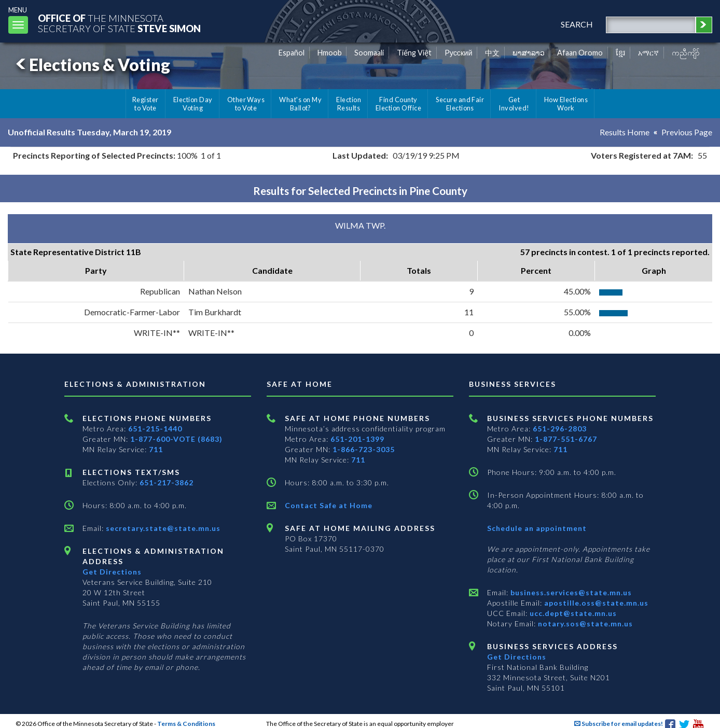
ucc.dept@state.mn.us (572, 613)
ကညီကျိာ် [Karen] (686, 53)
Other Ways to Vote (246, 104)
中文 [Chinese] (492, 53)
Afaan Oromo (580, 53)
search (577, 24)
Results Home (625, 132)
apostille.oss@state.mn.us (595, 603)
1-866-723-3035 (364, 449)
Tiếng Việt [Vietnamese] (414, 53)
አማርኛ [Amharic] (648, 53)
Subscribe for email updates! (619, 724)
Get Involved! (514, 104)
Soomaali (369, 53)
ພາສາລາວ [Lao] (529, 53)
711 (156, 449)
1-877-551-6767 (566, 439)
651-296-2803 (560, 429)
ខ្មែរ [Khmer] (621, 53)
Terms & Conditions (186, 724)
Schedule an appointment (537, 528)
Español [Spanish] (292, 53)
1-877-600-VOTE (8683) (176, 439)
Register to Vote (146, 104)
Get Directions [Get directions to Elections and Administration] (112, 572)
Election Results (349, 104)
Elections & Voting (91, 65)
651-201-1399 (357, 439)
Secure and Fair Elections (460, 104)
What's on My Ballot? (300, 104)
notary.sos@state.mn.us (584, 624)
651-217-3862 (167, 482)
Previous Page (687, 132)
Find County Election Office (398, 104)
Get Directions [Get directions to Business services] (517, 657)
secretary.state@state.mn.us (162, 528)
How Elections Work (566, 104)
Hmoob (330, 53)
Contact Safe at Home (329, 505)
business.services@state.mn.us (570, 592)
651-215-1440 (155, 429)
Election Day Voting (193, 104)
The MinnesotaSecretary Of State (119, 23)
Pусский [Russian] (459, 53)
